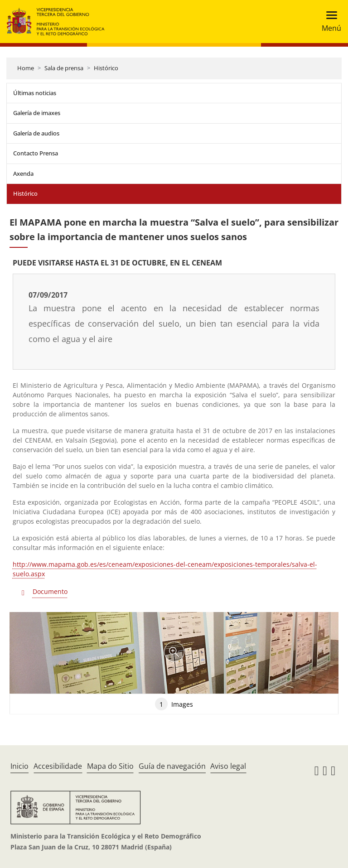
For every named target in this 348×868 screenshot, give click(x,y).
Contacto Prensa (36, 153)
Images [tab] (174, 704)
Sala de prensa (64, 68)
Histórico (106, 68)
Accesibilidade (58, 766)
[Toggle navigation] (329, 22)
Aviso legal (228, 766)
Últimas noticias (35, 93)
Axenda (23, 174)
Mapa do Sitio (110, 766)
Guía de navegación (172, 766)
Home (26, 68)
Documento (50, 591)
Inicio (19, 766)
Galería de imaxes (37, 113)
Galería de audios (36, 133)
